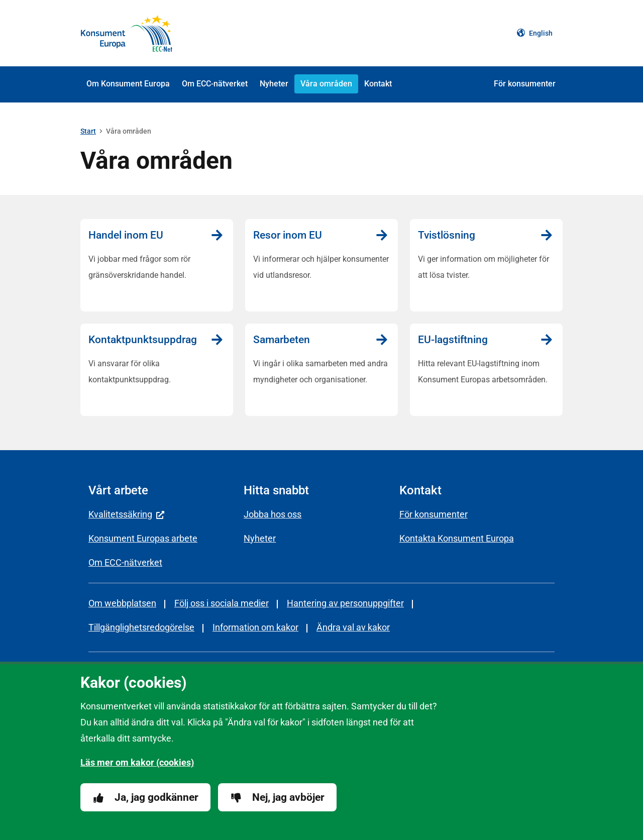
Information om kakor (255, 627)
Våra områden (326, 84)
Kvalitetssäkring (126, 514)
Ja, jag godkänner (145, 798)
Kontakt (378, 84)
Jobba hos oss (273, 514)
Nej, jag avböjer (277, 798)
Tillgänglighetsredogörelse (141, 627)
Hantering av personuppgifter (345, 603)
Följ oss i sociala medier (222, 603)
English (535, 33)
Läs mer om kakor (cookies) (137, 762)
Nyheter (274, 84)
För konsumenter (525, 84)
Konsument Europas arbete (143, 538)
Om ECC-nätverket (215, 84)
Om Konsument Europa (128, 84)
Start (88, 131)
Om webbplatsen (122, 603)
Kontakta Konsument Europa (457, 538)
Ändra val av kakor (353, 627)
